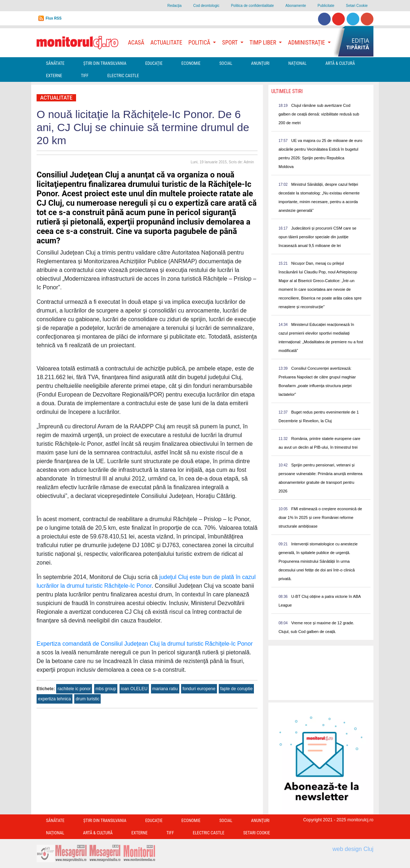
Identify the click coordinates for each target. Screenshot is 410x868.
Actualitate (166, 43)
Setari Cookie (357, 6)
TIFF (85, 76)
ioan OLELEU (134, 689)
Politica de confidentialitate (252, 6)
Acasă (136, 43)
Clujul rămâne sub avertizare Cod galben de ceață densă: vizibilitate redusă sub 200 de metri (319, 114)
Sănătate (55, 63)
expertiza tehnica (55, 699)
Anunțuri (260, 63)
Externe (54, 76)
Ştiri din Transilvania (105, 63)
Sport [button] (230, 43)
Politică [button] (200, 43)
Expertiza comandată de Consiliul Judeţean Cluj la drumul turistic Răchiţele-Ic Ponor (145, 644)
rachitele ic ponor (74, 689)
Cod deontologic (206, 6)
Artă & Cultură (340, 63)
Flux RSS (54, 18)
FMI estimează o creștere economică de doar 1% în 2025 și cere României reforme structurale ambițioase (320, 517)
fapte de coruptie (236, 689)
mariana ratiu (165, 689)
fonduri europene (199, 689)
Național (297, 63)
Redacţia (174, 6)
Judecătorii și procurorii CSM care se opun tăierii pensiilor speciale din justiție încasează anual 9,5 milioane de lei (317, 237)
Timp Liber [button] (263, 43)
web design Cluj (353, 849)
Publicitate (326, 6)
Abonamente (296, 6)
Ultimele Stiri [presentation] (287, 91)
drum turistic (87, 699)
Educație (154, 63)
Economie (191, 63)
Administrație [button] (307, 43)
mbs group (106, 689)
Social (226, 63)
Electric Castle (123, 76)
